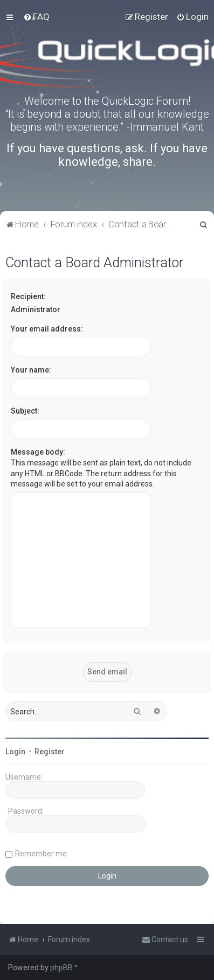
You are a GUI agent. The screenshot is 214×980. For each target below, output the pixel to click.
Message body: (38, 452)
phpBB (61, 968)
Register (50, 752)
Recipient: (28, 296)
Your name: (31, 370)
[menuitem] (36, 17)
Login (15, 752)
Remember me (41, 854)
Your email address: (47, 329)
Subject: (25, 411)
